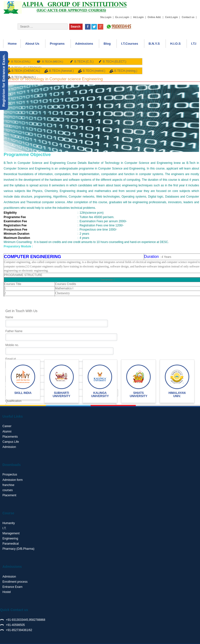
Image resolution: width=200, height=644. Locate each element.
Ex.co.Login (122, 17)
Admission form (13, 480)
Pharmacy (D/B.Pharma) (18, 549)
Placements (10, 437)
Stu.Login (106, 17)
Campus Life (11, 442)
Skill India (23, 393)
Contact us (188, 17)
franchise (8, 485)
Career (7, 426)
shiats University (138, 395)
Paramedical (11, 544)
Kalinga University (100, 395)
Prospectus (10, 475)
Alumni (7, 432)
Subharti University (62, 395)
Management (11, 533)
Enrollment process (15, 582)
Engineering (10, 538)
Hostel (7, 592)
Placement (9, 495)
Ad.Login (138, 17)
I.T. (4, 528)
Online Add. (154, 17)
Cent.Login (171, 17)
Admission (9, 447)
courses (8, 490)
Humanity (9, 523)
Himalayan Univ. (177, 395)
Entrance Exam (12, 587)
